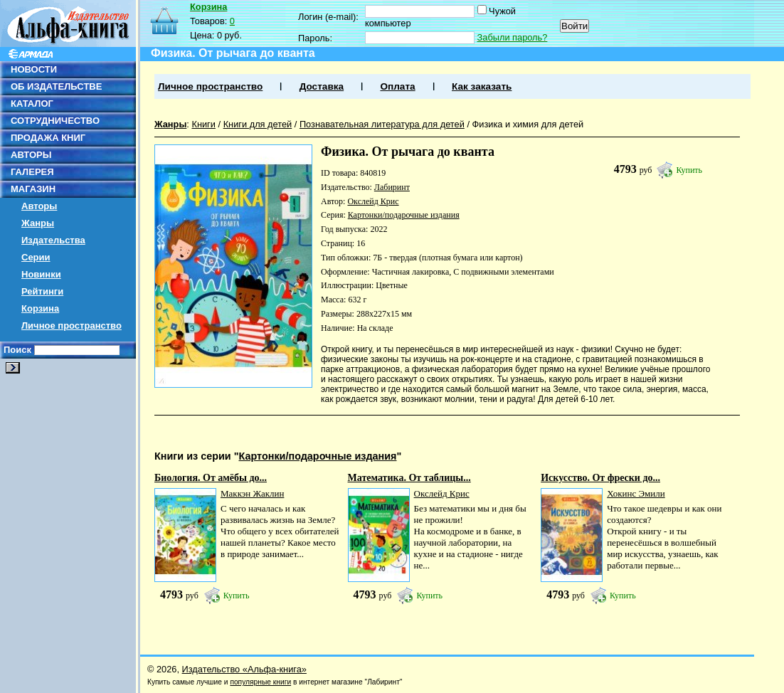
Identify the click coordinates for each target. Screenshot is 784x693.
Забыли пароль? (513, 37)
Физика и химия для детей (528, 124)
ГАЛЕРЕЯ (32, 172)
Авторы (39, 206)
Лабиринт (392, 187)
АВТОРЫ (31, 155)
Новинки (41, 274)
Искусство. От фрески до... (600, 478)
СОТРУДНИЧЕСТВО (55, 121)
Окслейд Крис (373, 201)
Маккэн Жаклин (252, 493)
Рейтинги (42, 291)
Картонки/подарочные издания (404, 215)
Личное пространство (71, 326)
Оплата (397, 86)
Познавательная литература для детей (382, 124)
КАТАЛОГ (32, 104)
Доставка (322, 86)
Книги (203, 124)
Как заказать (482, 86)
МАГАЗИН (33, 189)
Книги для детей (258, 124)
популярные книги (260, 682)
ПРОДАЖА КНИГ (48, 138)
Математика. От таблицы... (409, 478)
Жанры (38, 223)
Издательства (53, 240)
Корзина (40, 308)
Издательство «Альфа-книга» (244, 669)
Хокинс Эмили (636, 493)
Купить (689, 170)
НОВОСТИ (34, 69)
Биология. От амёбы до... (211, 478)
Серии (36, 257)
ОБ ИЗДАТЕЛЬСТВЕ (56, 86)
